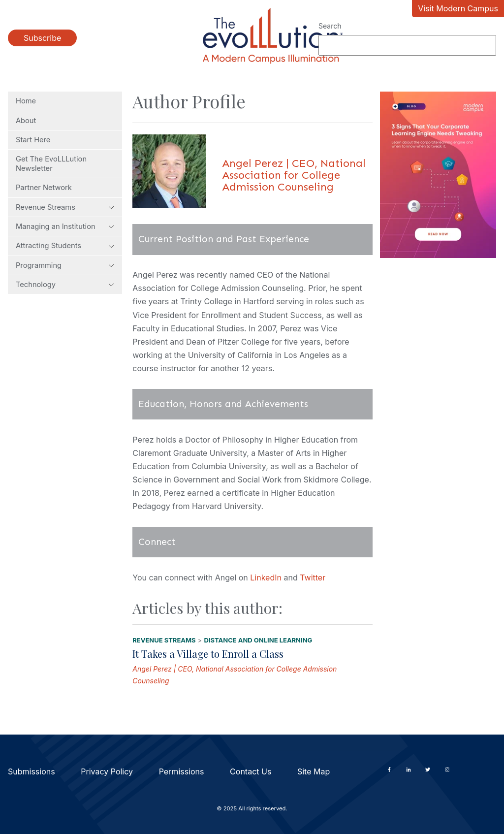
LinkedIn (266, 577)
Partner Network (44, 188)
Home (26, 101)
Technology (65, 285)
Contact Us (251, 771)
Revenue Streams (65, 207)
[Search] (407, 45)
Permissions (182, 771)
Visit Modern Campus (458, 8)
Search (330, 26)
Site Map (314, 771)
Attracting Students (65, 246)
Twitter (313, 577)
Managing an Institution (65, 226)
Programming (65, 265)
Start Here (33, 140)
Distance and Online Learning (258, 640)
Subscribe (42, 38)
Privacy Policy (107, 771)
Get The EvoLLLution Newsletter (51, 163)
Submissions (31, 771)
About (26, 121)
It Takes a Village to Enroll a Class (208, 654)
